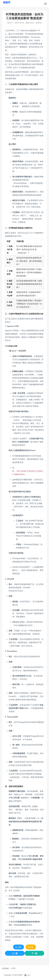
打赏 (31, 947)
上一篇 (15, 953)
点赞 (18, 947)
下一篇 (34, 953)
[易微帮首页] (7, 2)
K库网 (13, 968)
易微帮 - (21, 975)
